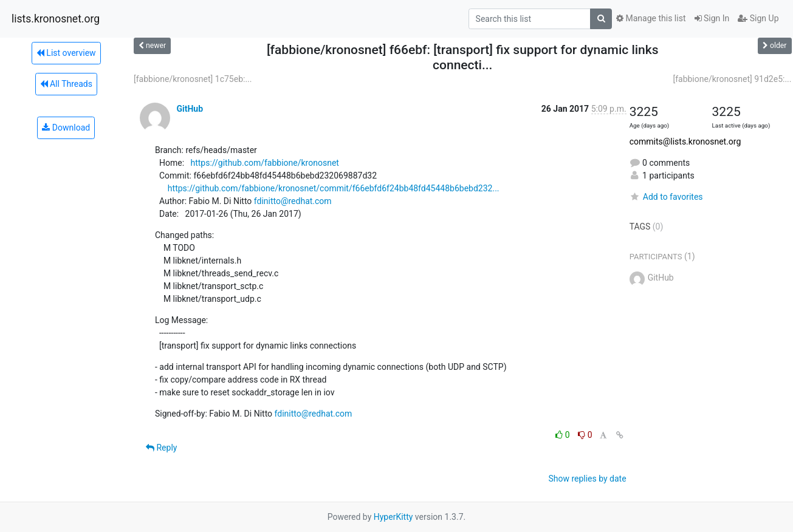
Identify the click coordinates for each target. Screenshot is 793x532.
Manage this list (651, 18)
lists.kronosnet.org (56, 19)
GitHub (190, 109)
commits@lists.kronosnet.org (685, 142)
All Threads (66, 84)
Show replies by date (587, 479)
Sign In (712, 18)
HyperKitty (393, 517)
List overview (66, 53)
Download (66, 128)
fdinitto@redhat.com (293, 201)
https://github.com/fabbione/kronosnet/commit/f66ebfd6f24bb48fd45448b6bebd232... (334, 188)
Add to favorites (666, 197)
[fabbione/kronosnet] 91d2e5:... (732, 79)
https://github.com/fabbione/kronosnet (264, 163)
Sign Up (758, 18)
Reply (161, 448)
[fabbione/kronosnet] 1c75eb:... (193, 79)
